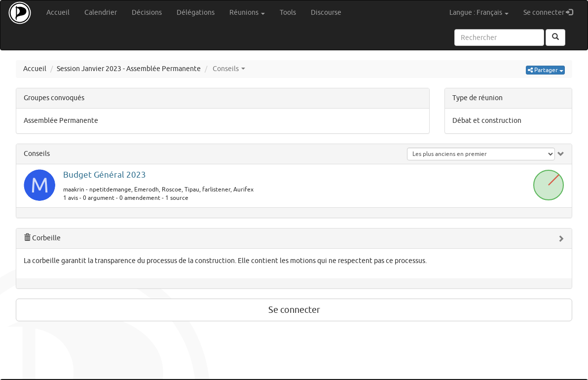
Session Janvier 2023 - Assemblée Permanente (129, 69)
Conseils (37, 154)
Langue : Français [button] (479, 13)
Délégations (196, 13)
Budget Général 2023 (105, 175)
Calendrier (101, 13)
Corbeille (42, 238)
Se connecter (552, 12)
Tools (288, 13)
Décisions (147, 13)
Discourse (326, 13)
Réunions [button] (247, 13)
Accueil (58, 13)
